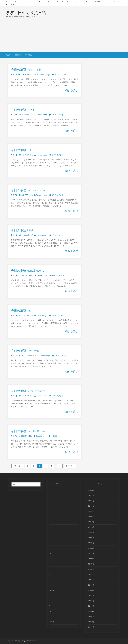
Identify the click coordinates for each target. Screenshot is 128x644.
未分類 (12, 5)
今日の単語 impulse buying (28, 431)
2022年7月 (91, 532)
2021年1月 (91, 627)
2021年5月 (91, 606)
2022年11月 (91, 511)
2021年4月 (91, 611)
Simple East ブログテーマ (15, 641)
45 (60, 466)
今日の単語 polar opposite (28, 391)
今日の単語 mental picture (28, 270)
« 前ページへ (18, 466)
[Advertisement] (64, 35)
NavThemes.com (32, 641)
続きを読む (72, 90)
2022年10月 (91, 517)
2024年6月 (91, 501)
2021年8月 (91, 590)
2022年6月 (91, 538)
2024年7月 (91, 495)
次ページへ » (70, 466)
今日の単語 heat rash (25, 351)
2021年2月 (91, 622)
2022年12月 (91, 506)
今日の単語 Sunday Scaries (28, 190)
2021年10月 (91, 580)
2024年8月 (91, 490)
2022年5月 (91, 543)
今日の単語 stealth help (26, 70)
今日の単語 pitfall (22, 230)
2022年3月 (91, 553)
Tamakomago (45, 75)
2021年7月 (91, 595)
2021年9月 (91, 585)
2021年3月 (91, 617)
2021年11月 (91, 574)
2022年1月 (91, 564)
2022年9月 (91, 522)
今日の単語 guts (22, 150)
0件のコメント (61, 75)
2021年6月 (91, 601)
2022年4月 (91, 548)
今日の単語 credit (23, 110)
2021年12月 (91, 569)
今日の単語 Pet (21, 311)
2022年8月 (91, 527)
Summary (98, 2)
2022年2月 (91, 559)
